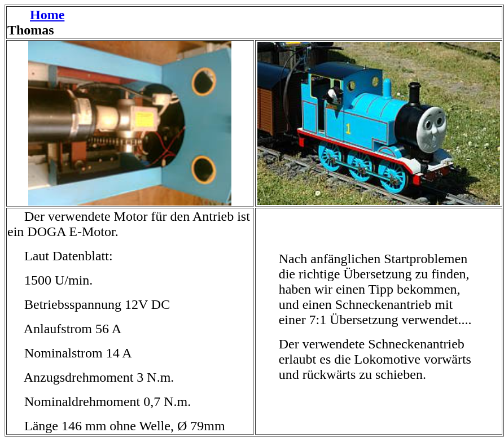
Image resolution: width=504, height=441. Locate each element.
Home (47, 15)
